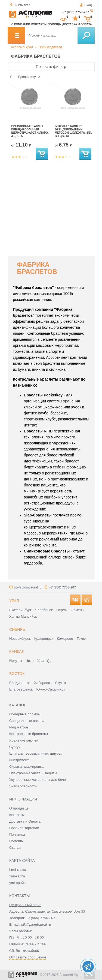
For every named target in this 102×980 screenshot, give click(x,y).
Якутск (60, 683)
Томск (81, 639)
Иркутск (16, 661)
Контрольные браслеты (29, 734)
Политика (17, 834)
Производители (50, 47)
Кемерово (65, 639)
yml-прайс (17, 883)
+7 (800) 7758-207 (75, 12)
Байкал (17, 652)
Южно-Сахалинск (51, 689)
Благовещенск (21, 689)
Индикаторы (19, 727)
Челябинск (44, 610)
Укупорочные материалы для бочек (38, 780)
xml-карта (17, 876)
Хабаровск (43, 683)
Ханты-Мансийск (23, 616)
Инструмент (19, 760)
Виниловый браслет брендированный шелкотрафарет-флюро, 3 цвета (30, 131)
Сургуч (15, 747)
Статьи (15, 848)
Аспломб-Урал (22, 47)
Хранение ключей (24, 740)
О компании (21, 24)
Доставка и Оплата (25, 821)
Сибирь (17, 629)
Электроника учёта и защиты (33, 773)
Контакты (39, 24)
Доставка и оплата (77, 24)
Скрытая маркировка (26, 767)
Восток (17, 674)
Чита (30, 661)
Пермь (62, 610)
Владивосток (20, 683)
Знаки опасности (23, 786)
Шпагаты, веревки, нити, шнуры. (36, 753)
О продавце (19, 808)
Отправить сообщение (28, 957)
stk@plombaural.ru (28, 587)
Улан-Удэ (45, 661)
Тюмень (77, 610)
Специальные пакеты (27, 721)
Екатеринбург (20, 610)
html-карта (18, 870)
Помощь (54, 24)
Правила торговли (24, 828)
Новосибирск (20, 639)
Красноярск (44, 639)
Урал (14, 601)
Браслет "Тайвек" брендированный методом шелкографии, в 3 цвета (73, 131)
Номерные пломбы (25, 714)
